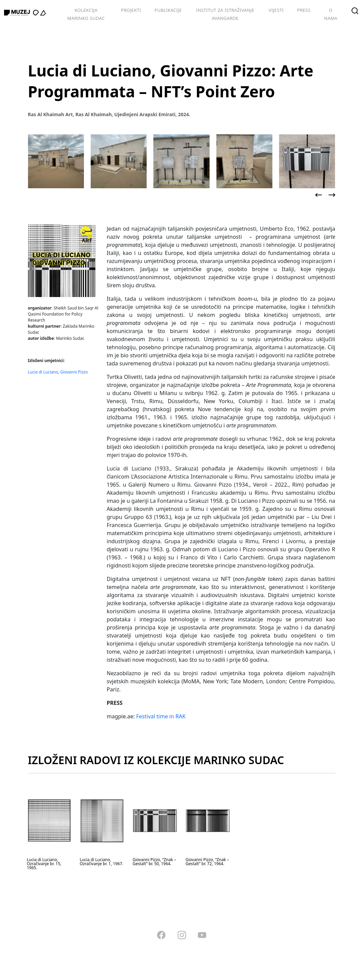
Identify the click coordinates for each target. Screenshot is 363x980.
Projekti (131, 10)
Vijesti (276, 10)
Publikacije (168, 10)
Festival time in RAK (161, 716)
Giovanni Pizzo (74, 372)
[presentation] (319, 195)
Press (304, 10)
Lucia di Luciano (43, 372)
